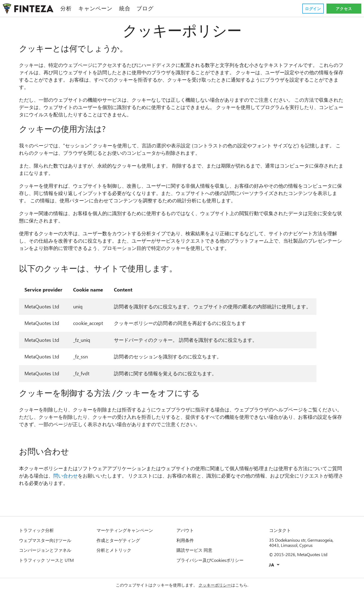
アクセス (344, 9)
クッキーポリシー (215, 585)
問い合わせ (66, 476)
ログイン (313, 9)
